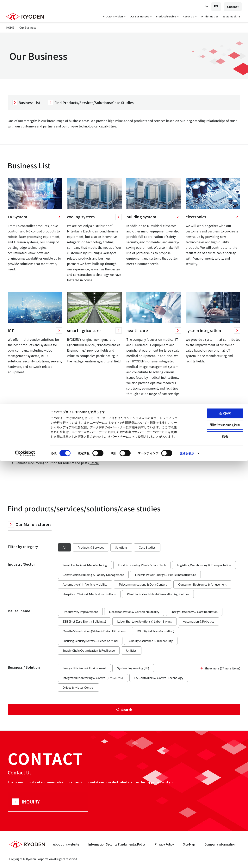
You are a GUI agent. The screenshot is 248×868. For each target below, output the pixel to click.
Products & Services (91, 547)
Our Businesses (141, 16)
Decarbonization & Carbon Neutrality (134, 612)
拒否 (216, 843)
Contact (233, 7)
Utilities (131, 650)
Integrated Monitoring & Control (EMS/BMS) (93, 678)
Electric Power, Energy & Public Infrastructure (165, 575)
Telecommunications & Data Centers (143, 584)
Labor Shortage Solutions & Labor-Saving (144, 621)
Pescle (94, 463)
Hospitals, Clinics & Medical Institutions (89, 594)
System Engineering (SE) (133, 668)
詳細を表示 (187, 860)
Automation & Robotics (199, 621)
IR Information (210, 16)
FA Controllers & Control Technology (159, 678)
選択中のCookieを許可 (216, 832)
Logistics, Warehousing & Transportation (204, 565)
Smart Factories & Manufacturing (85, 565)
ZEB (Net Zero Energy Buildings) (84, 621)
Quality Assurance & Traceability (151, 641)
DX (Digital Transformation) (155, 631)
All (64, 547)
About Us (190, 16)
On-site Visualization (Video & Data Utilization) (94, 631)
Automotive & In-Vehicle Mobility (85, 584)
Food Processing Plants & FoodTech (142, 565)
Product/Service (168, 16)
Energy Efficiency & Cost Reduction (194, 612)
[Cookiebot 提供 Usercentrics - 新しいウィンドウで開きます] (25, 860)
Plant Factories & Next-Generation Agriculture (158, 594)
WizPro (55, 457)
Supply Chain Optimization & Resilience (89, 650)
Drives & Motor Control (78, 687)
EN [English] (216, 6)
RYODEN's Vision (115, 16)
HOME (10, 28)
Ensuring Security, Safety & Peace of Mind (90, 641)
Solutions (121, 547)
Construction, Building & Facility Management (93, 575)
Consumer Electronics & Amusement (202, 584)
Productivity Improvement (80, 612)
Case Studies (147, 547)
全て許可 (216, 820)
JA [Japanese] (206, 6)
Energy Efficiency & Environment (84, 668)
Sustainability (231, 16)
